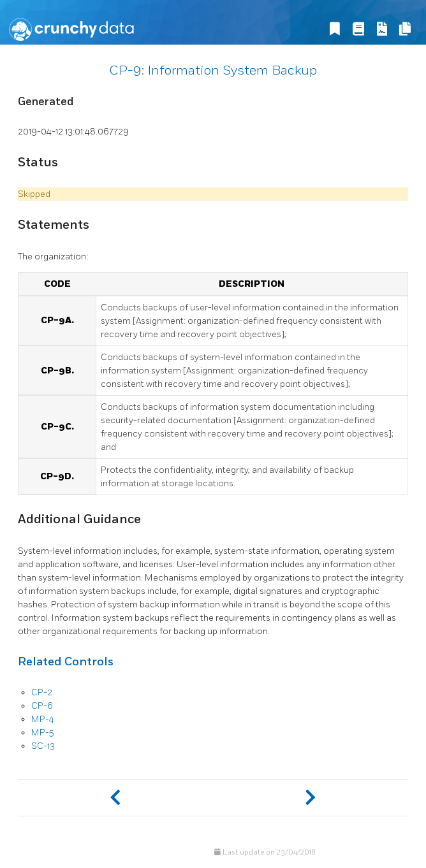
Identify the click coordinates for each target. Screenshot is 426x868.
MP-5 (42, 733)
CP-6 (42, 706)
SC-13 (43, 746)
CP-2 (42, 692)
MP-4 (43, 719)
